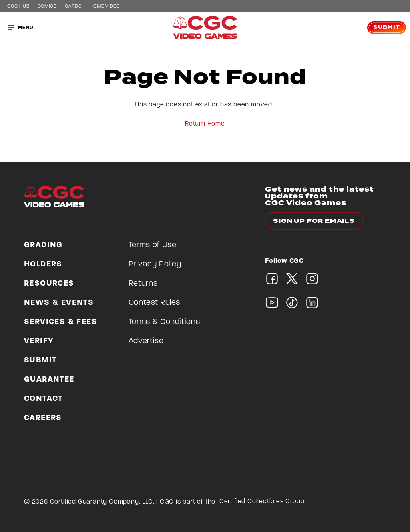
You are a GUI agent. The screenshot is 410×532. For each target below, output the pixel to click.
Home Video (105, 6)
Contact (43, 399)
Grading (43, 245)
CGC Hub (18, 6)
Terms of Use (153, 245)
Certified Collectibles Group (262, 502)
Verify (39, 341)
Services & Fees (61, 322)
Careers (43, 418)
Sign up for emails (314, 221)
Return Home (205, 124)
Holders (43, 264)
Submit (387, 27)
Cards (73, 6)
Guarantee (49, 380)
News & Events (59, 303)
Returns (143, 284)
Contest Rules (154, 303)
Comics (47, 6)
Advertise (146, 341)
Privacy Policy (155, 264)
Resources (49, 284)
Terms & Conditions (164, 322)
